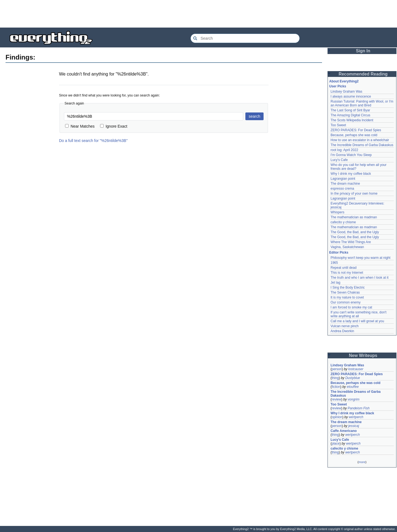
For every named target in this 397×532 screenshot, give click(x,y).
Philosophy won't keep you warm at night (360, 258)
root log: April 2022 (344, 150)
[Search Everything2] (245, 38)
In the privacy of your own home (354, 194)
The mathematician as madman (354, 217)
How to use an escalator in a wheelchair (360, 140)
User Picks (338, 86)
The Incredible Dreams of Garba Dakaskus (362, 145)
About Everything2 (344, 81)
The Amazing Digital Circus (350, 115)
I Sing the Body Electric (348, 288)
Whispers (337, 212)
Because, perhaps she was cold (354, 135)
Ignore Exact (114, 126)
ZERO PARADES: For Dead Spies (356, 130)
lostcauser (356, 369)
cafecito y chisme (343, 222)
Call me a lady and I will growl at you (357, 321)
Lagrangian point (343, 179)
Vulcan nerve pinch (345, 326)
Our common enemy (346, 302)
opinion (337, 417)
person (337, 369)
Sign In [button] (363, 51)
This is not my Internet (347, 273)
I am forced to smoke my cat (351, 307)
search (254, 116)
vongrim (354, 399)
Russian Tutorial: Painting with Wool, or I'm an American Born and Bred (362, 103)
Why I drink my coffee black (351, 174)
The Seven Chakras (345, 292)
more (362, 462)
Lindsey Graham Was (346, 92)
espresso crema (342, 189)
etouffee (353, 387)
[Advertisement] (198, 14)
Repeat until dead (344, 268)
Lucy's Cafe (339, 160)
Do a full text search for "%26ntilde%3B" (93, 141)
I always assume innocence (351, 96)
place (336, 444)
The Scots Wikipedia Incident (352, 120)
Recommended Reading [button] (363, 74)
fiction (336, 387)
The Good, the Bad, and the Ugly (355, 232)
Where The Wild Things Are (351, 242)
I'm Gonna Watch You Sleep (351, 155)
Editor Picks (339, 252)
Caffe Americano (344, 431)
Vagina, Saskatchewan (347, 247)
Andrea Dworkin (342, 331)
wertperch (356, 417)
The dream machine (345, 184)
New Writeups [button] (363, 355)
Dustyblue (352, 378)
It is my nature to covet (347, 297)
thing (335, 378)
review (336, 399)
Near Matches (80, 126)
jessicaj (354, 426)
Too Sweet (338, 125)
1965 (334, 263)
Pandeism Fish (359, 408)
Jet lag (335, 283)
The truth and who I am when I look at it (360, 278)
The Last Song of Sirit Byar (350, 110)
